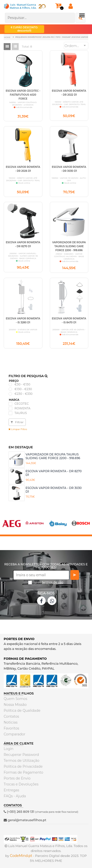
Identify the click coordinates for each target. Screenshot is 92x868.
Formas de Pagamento (23, 772)
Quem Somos (15, 699)
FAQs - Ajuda (15, 796)
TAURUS (21, 413)
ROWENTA (22, 408)
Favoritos (11, 728)
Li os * (49, 584)
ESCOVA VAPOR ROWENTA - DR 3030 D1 (54, 490)
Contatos (11, 716)
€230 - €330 (24, 394)
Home (7, 37)
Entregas (11, 790)
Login (9, 749)
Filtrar (17, 422)
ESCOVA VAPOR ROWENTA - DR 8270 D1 (54, 473)
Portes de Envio (17, 778)
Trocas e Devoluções (21, 784)
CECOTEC (22, 404)
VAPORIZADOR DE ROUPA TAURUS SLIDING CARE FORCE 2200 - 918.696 (53, 456)
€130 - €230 (23, 389)
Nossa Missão (15, 705)
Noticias (11, 722)
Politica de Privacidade (23, 766)
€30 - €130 (22, 384)
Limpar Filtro (18, 429)
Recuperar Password (21, 755)
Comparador (14, 734)
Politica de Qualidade (22, 711)
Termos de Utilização (21, 761)
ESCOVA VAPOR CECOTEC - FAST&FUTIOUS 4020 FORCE (23, 95)
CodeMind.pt (21, 856)
